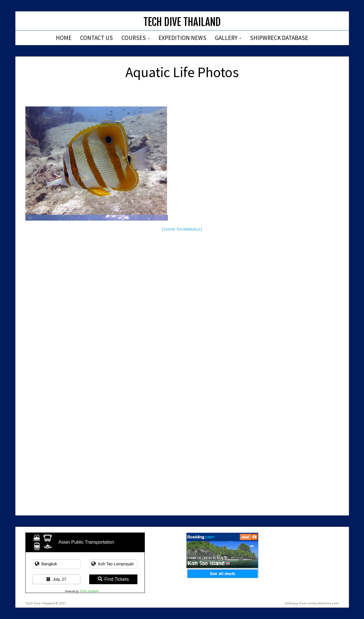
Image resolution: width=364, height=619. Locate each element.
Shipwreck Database (279, 38)
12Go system (89, 591)
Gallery (228, 38)
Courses (136, 38)
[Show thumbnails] (182, 229)
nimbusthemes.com (323, 603)
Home (64, 38)
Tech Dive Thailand (182, 22)
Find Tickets (113, 579)
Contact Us (96, 38)
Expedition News (182, 38)
